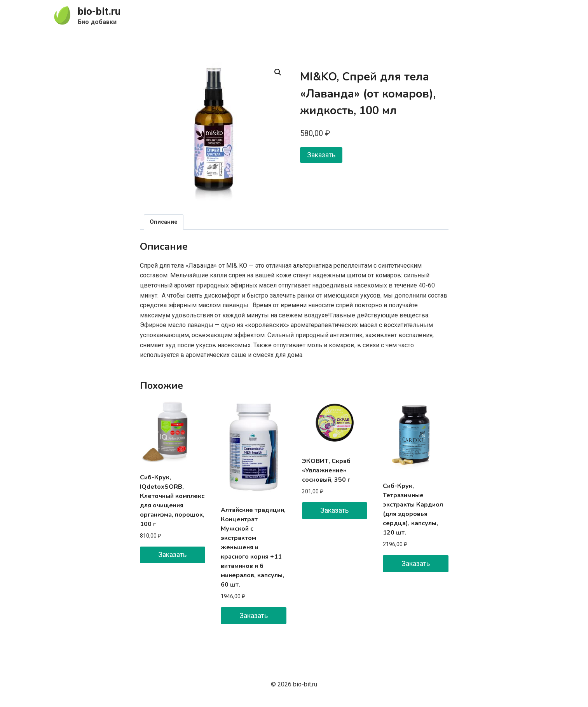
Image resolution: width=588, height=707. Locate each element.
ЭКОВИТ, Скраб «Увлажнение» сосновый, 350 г (326, 470)
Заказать (321, 155)
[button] (278, 72)
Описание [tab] (164, 222)
